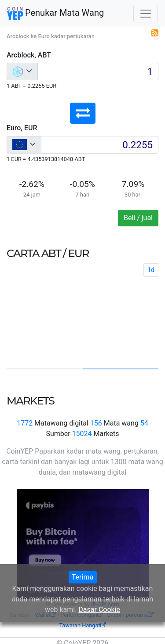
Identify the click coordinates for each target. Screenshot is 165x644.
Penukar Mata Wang (55, 14)
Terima (82, 577)
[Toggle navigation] (146, 14)
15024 (82, 434)
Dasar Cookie (99, 610)
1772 (25, 423)
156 (96, 423)
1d (151, 270)
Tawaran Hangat (82, 625)
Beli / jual (138, 218)
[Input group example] (98, 72)
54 (144, 423)
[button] (83, 113)
